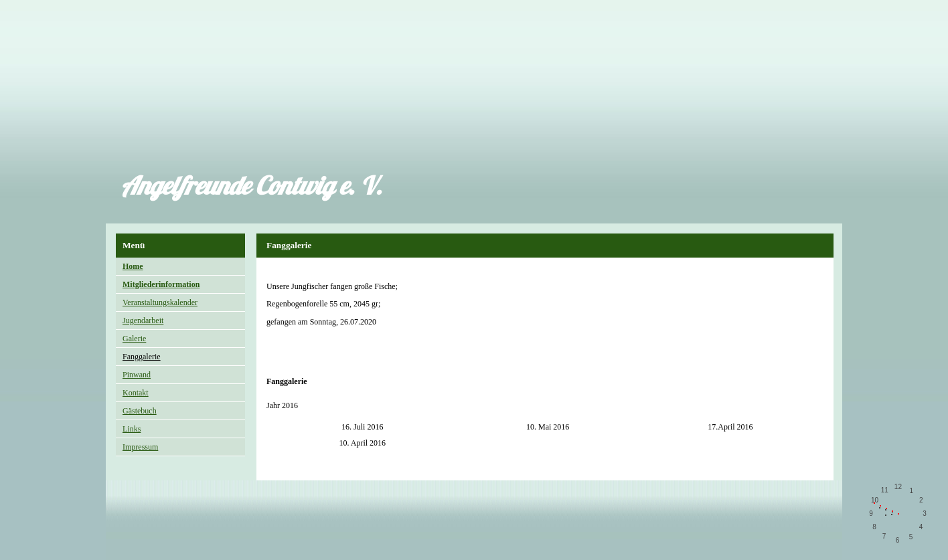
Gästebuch (140, 411)
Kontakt (136, 393)
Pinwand (137, 375)
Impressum (140, 447)
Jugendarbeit (143, 320)
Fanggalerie (142, 357)
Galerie (134, 339)
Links (132, 429)
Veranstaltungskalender (160, 302)
